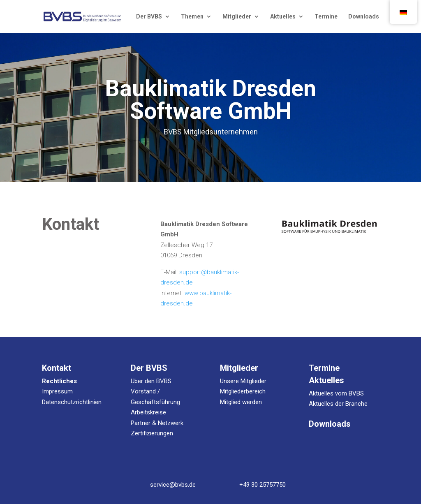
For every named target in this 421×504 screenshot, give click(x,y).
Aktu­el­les (283, 17)
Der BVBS (149, 17)
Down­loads (364, 17)
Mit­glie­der (237, 17)
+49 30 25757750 (263, 485)
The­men (192, 17)
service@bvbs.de (173, 485)
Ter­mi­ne (326, 17)
